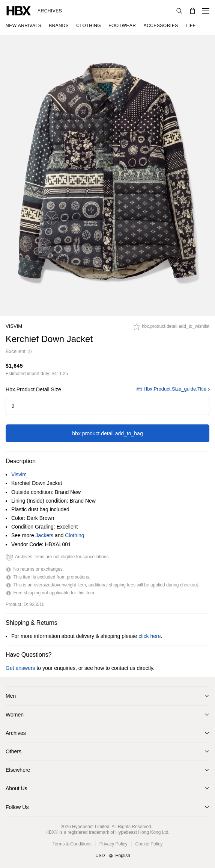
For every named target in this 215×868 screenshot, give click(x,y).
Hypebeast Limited (91, 827)
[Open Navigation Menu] (206, 11)
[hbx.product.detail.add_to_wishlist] (171, 329)
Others (14, 751)
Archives (50, 11)
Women (15, 715)
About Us (17, 788)
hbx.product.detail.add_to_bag (107, 433)
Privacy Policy (114, 844)
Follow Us (17, 807)
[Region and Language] (108, 856)
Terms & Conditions (72, 844)
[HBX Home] (19, 10)
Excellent (19, 351)
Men (11, 696)
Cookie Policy (149, 844)
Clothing (74, 535)
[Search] (179, 11)
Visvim (14, 326)
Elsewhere (18, 770)
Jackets (44, 535)
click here (150, 636)
